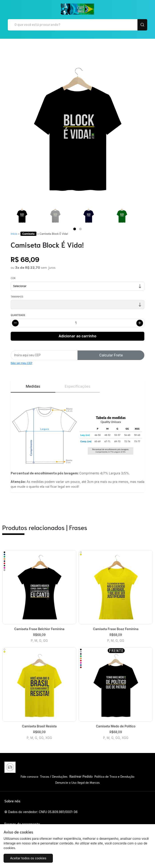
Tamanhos (17, 297)
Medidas (33, 386)
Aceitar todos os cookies (28, 858)
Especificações (78, 386)
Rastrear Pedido (81, 776)
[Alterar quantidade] (77, 323)
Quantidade (18, 315)
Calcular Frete (111, 355)
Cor (13, 278)
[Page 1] (75, 229)
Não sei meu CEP (22, 363)
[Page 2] (80, 229)
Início (14, 234)
